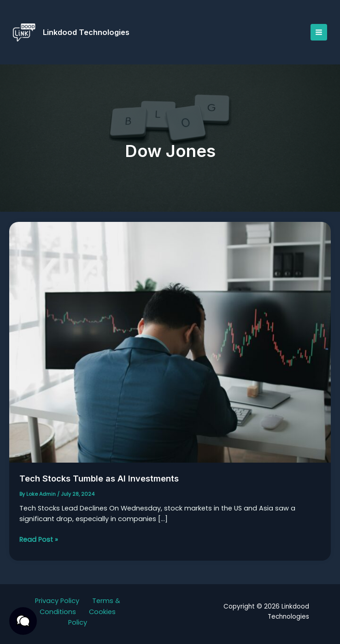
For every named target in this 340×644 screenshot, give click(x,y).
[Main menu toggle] (317, 32)
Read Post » (39, 541)
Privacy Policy (57, 601)
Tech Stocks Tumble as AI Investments (105, 480)
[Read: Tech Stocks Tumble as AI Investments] (170, 344)
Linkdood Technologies (88, 32)
